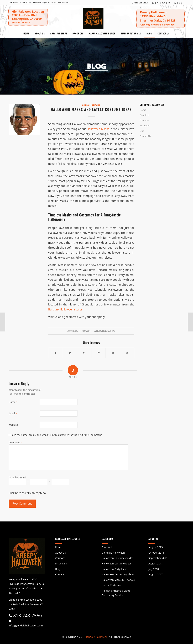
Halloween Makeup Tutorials (118, 580)
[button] (181, 4)
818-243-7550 (24, 2)
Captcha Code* (17, 477)
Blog (142, 131)
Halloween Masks (98, 129)
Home (143, 110)
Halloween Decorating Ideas (118, 574)
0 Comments (86, 331)
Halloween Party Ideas (114, 569)
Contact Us (145, 136)
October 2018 (156, 553)
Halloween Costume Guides (118, 558)
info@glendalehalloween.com (54, 2)
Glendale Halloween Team (106, 331)
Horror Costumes (112, 585)
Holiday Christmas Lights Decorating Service (116, 593)
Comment (15, 442)
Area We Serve (140, 3)
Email (13, 413)
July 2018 (154, 569)
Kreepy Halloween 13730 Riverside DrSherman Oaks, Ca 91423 (163, 18)
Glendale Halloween (91, 105)
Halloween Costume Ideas (117, 563)
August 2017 (156, 574)
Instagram (145, 126)
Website (13, 425)
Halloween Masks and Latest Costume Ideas (91, 109)
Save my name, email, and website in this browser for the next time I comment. (57, 435)
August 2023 (156, 547)
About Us (144, 115)
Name (13, 402)
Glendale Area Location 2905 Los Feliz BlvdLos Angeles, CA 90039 (28, 17)
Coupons (144, 120)
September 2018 (158, 558)
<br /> (162, 176)
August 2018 (156, 563)
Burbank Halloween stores (65, 309)
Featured (107, 547)
